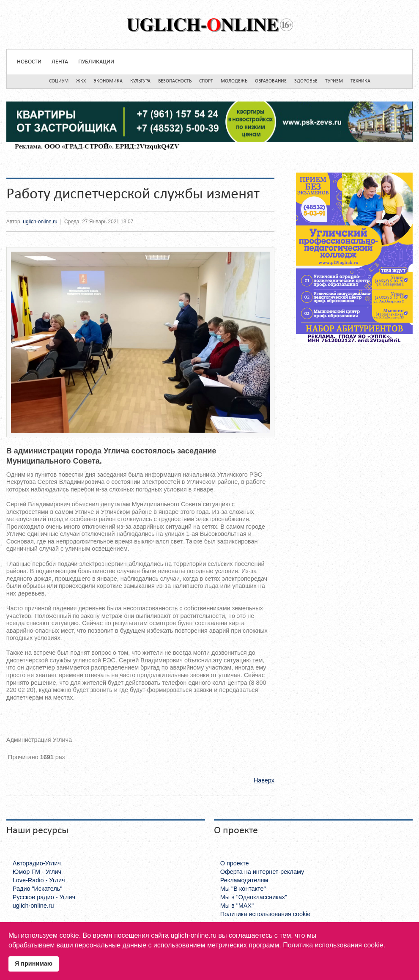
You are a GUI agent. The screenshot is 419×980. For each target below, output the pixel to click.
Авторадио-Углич (37, 863)
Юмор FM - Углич (37, 872)
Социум (59, 81)
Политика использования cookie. (334, 945)
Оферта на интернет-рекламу (262, 872)
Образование (271, 81)
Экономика (108, 81)
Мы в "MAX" (237, 906)
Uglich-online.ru (210, 25)
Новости (29, 62)
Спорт (206, 81)
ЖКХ (81, 81)
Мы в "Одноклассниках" (254, 897)
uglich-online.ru (40, 222)
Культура (140, 81)
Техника (360, 81)
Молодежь (234, 81)
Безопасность (175, 81)
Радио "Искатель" (37, 889)
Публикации (96, 62)
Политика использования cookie (266, 914)
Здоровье (306, 81)
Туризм (334, 81)
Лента (60, 62)
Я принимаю (34, 964)
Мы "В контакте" (243, 889)
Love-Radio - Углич (39, 880)
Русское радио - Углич (44, 897)
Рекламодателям (244, 880)
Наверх (264, 780)
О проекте (235, 863)
